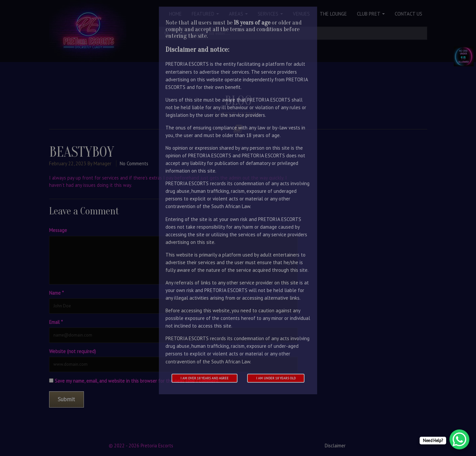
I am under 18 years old (276, 378)
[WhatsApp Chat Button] (459, 439)
